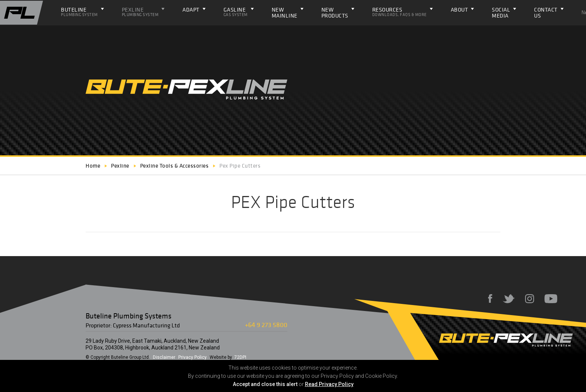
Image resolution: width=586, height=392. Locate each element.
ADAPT (191, 10)
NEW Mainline (285, 13)
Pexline (140, 12)
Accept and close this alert (265, 384)
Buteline (79, 12)
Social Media (501, 13)
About (459, 10)
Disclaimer (164, 357)
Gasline (236, 12)
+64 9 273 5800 (266, 325)
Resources (400, 12)
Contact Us (546, 13)
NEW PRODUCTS (335, 13)
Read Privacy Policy (329, 384)
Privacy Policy (192, 357)
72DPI (240, 357)
